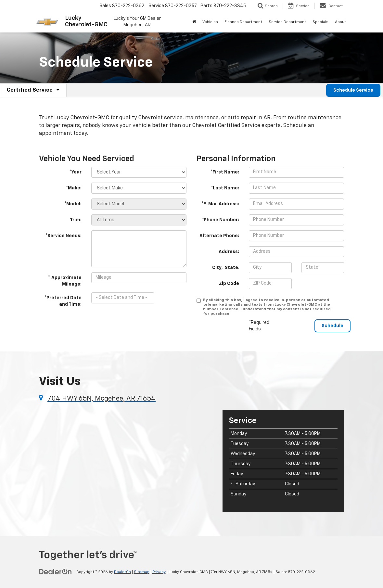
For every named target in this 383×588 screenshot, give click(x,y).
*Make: (74, 188)
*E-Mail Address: (220, 204)
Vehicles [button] (210, 22)
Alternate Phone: (219, 236)
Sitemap (142, 572)
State (231, 268)
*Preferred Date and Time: (63, 301)
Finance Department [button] (243, 22)
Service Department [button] (287, 22)
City (217, 268)
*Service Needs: (64, 236)
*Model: (73, 204)
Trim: (76, 220)
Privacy (159, 572)
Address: (229, 252)
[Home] (194, 22)
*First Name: (225, 172)
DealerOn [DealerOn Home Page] (122, 572)
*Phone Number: (220, 220)
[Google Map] (126, 460)
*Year (75, 172)
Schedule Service (353, 90)
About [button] (340, 22)
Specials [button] (320, 22)
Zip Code (229, 284)
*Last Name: (225, 188)
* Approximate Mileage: (65, 281)
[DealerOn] (56, 572)
